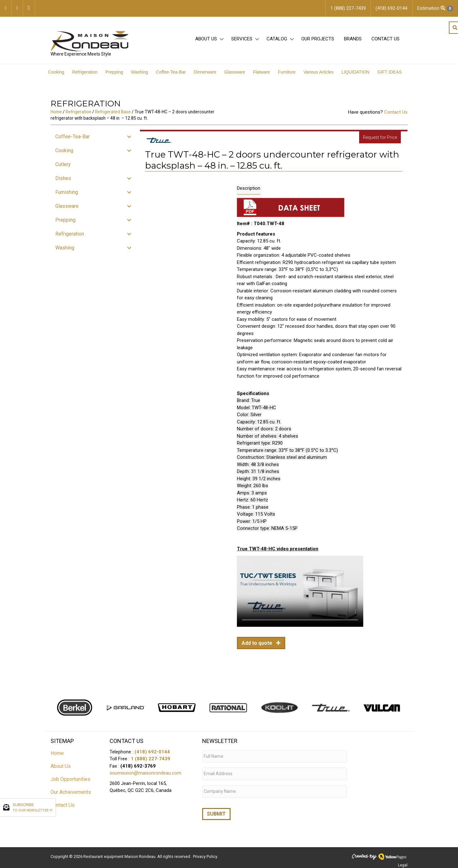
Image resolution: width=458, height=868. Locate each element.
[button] (222, 42)
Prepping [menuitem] (114, 75)
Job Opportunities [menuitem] (70, 782)
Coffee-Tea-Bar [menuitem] (171, 75)
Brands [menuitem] (353, 41)
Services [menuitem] (242, 41)
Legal (403, 863)
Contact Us (396, 116)
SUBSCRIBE (33, 808)
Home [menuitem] (57, 756)
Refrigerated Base (113, 115)
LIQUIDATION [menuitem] (355, 75)
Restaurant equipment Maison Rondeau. (120, 854)
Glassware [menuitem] (235, 75)
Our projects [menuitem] (318, 41)
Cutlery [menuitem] (63, 168)
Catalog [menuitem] (277, 41)
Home (56, 115)
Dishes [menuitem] (63, 182)
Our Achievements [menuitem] (71, 795)
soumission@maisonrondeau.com (145, 776)
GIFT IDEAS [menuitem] (390, 75)
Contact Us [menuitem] (386, 41)
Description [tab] (249, 192)
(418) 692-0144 (152, 755)
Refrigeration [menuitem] (85, 75)
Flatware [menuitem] (262, 75)
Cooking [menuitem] (56, 75)
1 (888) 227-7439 (151, 762)
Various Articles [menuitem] (319, 75)
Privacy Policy (206, 854)
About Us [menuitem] (206, 41)
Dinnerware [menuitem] (205, 75)
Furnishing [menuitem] (67, 196)
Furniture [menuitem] (287, 75)
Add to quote (258, 647)
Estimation (435, 8)
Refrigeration (78, 115)
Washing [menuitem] (140, 75)
